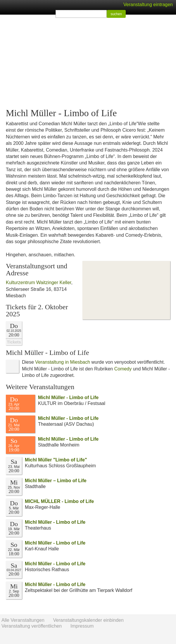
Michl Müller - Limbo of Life (68, 397)
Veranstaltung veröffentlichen (32, 626)
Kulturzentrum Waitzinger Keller (39, 282)
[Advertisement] (88, 61)
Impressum (82, 626)
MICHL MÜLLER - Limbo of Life (59, 501)
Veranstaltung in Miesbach (63, 362)
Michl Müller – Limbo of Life (56, 481)
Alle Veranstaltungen (23, 620)
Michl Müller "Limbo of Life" (56, 460)
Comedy (123, 369)
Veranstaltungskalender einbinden (88, 620)
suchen (116, 14)
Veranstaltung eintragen (148, 5)
